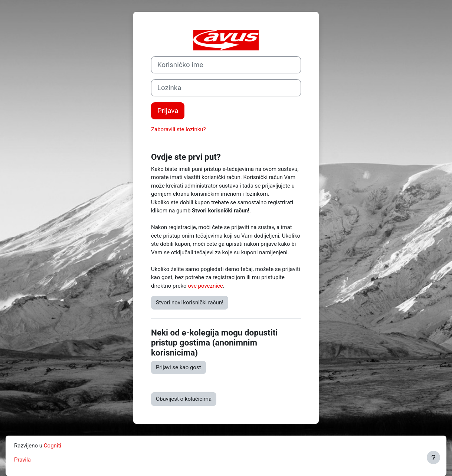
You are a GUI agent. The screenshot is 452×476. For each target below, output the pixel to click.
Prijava (168, 111)
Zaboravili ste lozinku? (178, 129)
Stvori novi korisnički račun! (190, 303)
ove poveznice (205, 286)
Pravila (22, 460)
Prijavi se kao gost (178, 367)
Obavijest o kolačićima (184, 399)
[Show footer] (433, 457)
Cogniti (53, 446)
